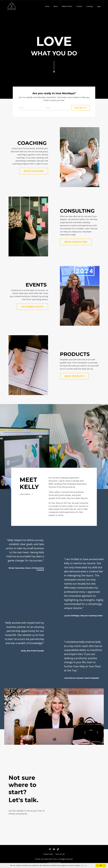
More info (84, 865)
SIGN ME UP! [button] (80, 108)
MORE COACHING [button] (34, 171)
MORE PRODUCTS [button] (74, 376)
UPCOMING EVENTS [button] (32, 307)
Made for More (67, 6)
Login (99, 6)
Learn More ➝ (26, 494)
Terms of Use (60, 854)
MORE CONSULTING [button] (76, 242)
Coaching (89, 6)
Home (47, 6)
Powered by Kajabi (54, 862)
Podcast (79, 6)
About (56, 6)
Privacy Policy (48, 854)
